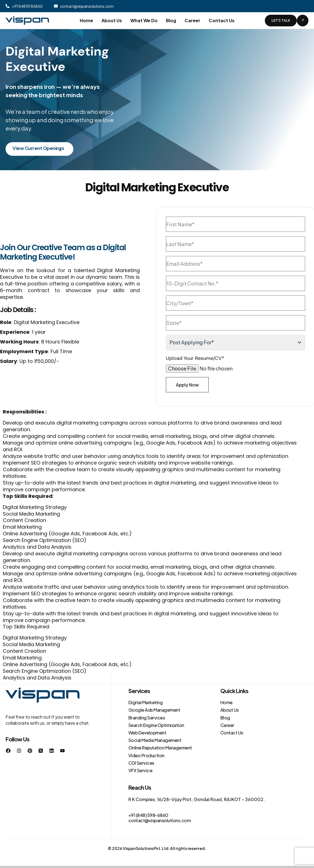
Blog (171, 20)
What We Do (144, 20)
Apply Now (187, 385)
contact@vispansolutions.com (87, 6)
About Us (112, 20)
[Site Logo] (27, 20)
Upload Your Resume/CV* (195, 358)
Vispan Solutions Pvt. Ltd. (146, 848)
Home (86, 20)
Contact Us (222, 20)
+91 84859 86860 (27, 6)
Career (192, 20)
